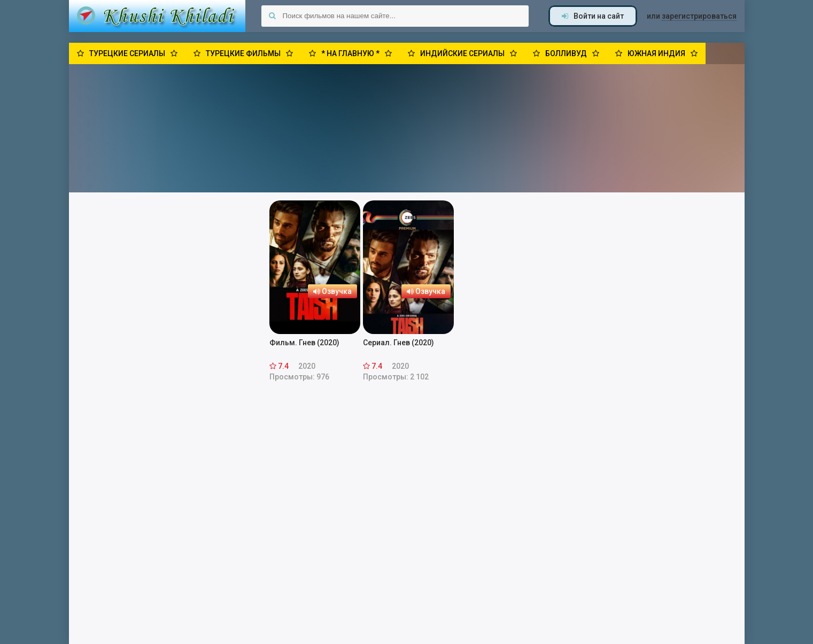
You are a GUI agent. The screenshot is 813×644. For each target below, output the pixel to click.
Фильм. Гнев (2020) (304, 343)
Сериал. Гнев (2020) (398, 343)
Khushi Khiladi (157, 16)
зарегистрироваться (699, 16)
